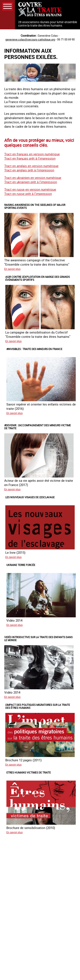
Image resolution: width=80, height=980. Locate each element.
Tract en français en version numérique (32, 154)
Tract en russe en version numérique (30, 189)
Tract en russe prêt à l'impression (28, 194)
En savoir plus (12, 269)
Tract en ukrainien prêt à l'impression (31, 182)
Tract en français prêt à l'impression (30, 158)
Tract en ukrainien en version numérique (33, 178)
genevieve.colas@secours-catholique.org (30, 39)
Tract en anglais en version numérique (31, 166)
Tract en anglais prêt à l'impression (29, 170)
